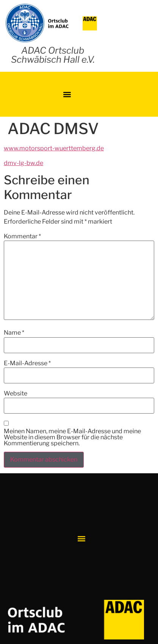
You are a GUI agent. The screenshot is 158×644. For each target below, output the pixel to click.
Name (14, 333)
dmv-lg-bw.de (23, 163)
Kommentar (22, 236)
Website (16, 394)
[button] (67, 94)
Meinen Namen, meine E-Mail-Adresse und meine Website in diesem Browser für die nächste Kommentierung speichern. (72, 437)
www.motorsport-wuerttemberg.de (54, 148)
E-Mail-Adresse (27, 363)
